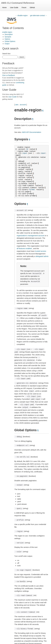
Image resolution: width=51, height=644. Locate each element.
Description (9, 34)
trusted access (41, 251)
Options (7, 39)
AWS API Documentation (32, 132)
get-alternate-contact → (39, 15)
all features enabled (24, 248)
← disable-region (22, 15)
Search (22, 57)
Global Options (10, 41)
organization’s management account (31, 236)
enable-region (7, 32)
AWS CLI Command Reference (18, 3)
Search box (6, 54)
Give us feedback (9, 75)
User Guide (14, 8)
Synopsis (8, 37)
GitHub (32, 8)
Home (4, 8)
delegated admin (42, 256)
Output (7, 44)
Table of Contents (13, 28)
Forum (24, 8)
